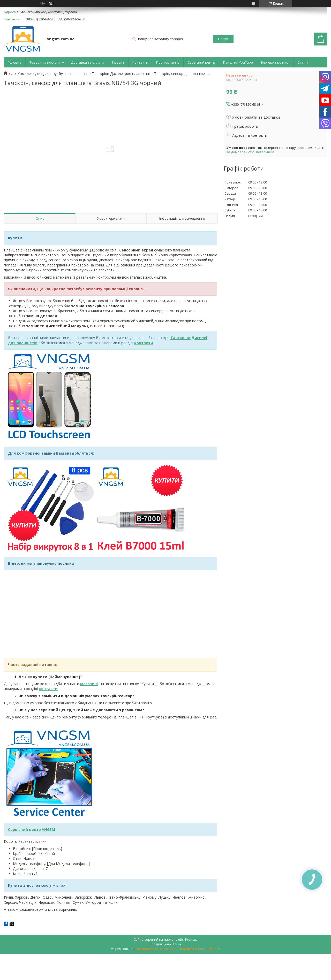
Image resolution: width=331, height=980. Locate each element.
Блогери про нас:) (275, 62)
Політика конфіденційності (200, 949)
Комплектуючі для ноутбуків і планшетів (53, 74)
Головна (15, 62)
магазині (89, 684)
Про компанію (168, 62)
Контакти (140, 62)
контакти (48, 689)
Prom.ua (191, 940)
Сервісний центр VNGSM (32, 829)
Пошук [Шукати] (223, 39)
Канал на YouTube (238, 62)
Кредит (118, 62)
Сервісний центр (201, 62)
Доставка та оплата (88, 62)
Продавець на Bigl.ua (165, 944)
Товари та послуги (45, 62)
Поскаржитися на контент (156, 949)
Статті (303, 62)
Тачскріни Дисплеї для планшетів (121, 74)
